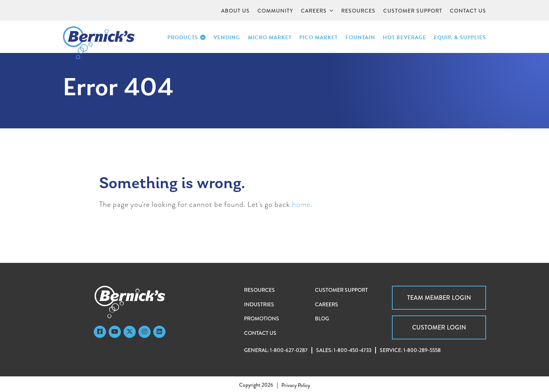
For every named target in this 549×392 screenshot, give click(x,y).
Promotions (262, 318)
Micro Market (270, 38)
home (301, 204)
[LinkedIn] (159, 332)
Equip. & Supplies (460, 38)
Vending (227, 38)
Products (187, 38)
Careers (327, 304)
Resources (259, 290)
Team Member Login (439, 298)
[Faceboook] (100, 332)
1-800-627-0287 (289, 350)
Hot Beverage (405, 38)
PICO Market (319, 38)
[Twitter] (130, 332)
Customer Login (439, 327)
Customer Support (341, 290)
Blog (322, 318)
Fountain (360, 38)
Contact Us (260, 333)
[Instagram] (144, 332)
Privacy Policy (296, 384)
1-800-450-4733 (352, 350)
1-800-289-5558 (422, 350)
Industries (259, 304)
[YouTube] (115, 332)
